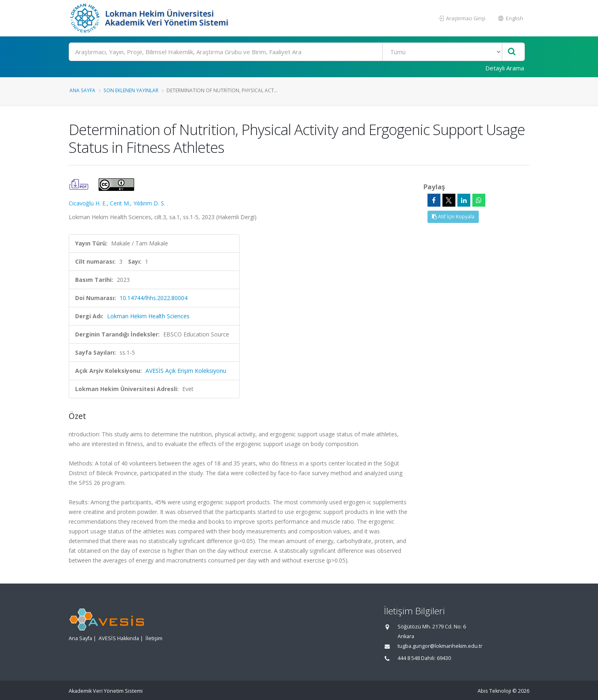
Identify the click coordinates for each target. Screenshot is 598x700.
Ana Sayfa (82, 90)
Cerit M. (120, 203)
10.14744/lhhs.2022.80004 (154, 298)
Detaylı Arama (505, 68)
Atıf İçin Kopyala (453, 217)
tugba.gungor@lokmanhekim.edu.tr (440, 646)
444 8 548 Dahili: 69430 (424, 658)
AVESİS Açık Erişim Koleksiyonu (186, 371)
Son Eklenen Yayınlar (131, 90)
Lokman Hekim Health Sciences (148, 316)
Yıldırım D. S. (149, 203)
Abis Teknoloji (494, 691)
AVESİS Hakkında (119, 638)
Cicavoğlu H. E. (88, 203)
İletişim (154, 638)
